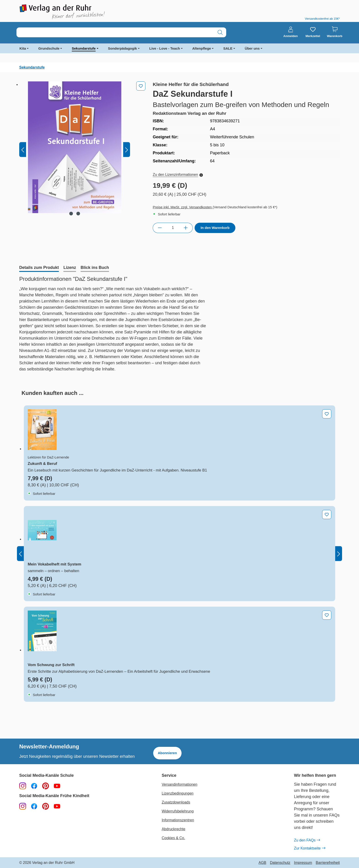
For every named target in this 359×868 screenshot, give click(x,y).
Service (169, 776)
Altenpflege (202, 48)
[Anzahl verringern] (160, 228)
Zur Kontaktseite (310, 848)
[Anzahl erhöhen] (186, 228)
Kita (23, 48)
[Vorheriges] (23, 150)
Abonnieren (167, 753)
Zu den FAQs (307, 840)
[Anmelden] (291, 32)
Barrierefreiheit (328, 863)
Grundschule (49, 48)
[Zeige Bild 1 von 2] (71, 214)
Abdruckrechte (173, 829)
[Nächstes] (127, 150)
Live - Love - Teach (165, 48)
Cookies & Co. (173, 838)
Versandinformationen (179, 784)
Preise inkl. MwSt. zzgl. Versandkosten (183, 207)
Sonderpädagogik (123, 48)
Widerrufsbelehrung (178, 811)
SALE (228, 48)
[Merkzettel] (313, 32)
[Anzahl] (173, 228)
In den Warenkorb (215, 228)
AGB (262, 863)
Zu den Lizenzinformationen (178, 175)
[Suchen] (220, 32)
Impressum (303, 863)
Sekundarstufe (84, 48)
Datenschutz (280, 863)
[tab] (39, 268)
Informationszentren (178, 820)
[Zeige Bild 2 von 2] (78, 214)
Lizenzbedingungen (178, 793)
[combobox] (115, 32)
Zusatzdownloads (176, 802)
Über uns (252, 48)
